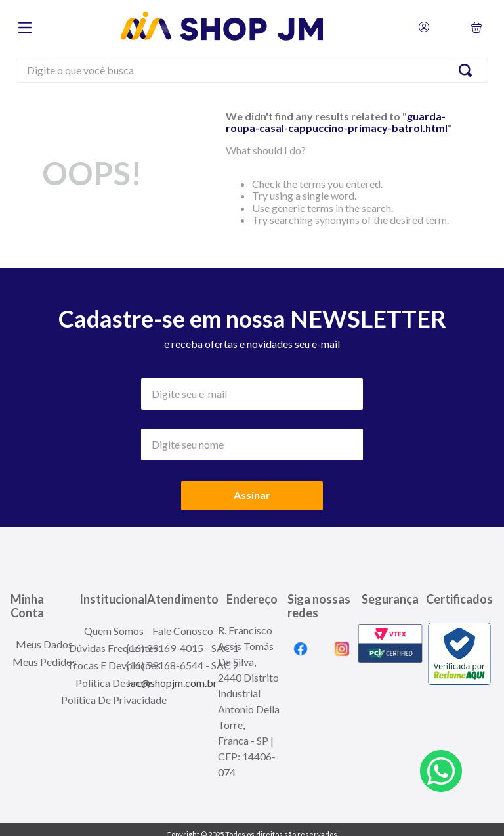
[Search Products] (468, 70)
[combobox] (252, 72)
